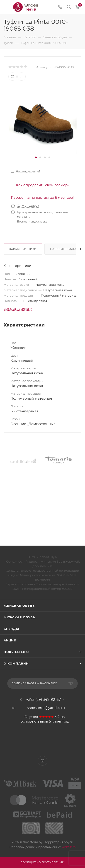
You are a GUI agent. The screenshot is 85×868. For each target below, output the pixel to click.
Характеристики (23, 249)
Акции (10, 640)
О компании (16, 663)
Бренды (11, 629)
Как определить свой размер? (43, 185)
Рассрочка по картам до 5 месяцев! (42, 197)
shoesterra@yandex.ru (46, 708)
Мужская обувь (19, 617)
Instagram (42, 761)
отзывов (41, 721)
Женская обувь (19, 606)
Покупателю (16, 652)
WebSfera (68, 847)
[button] (36, 157)
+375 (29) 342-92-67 (44, 700)
